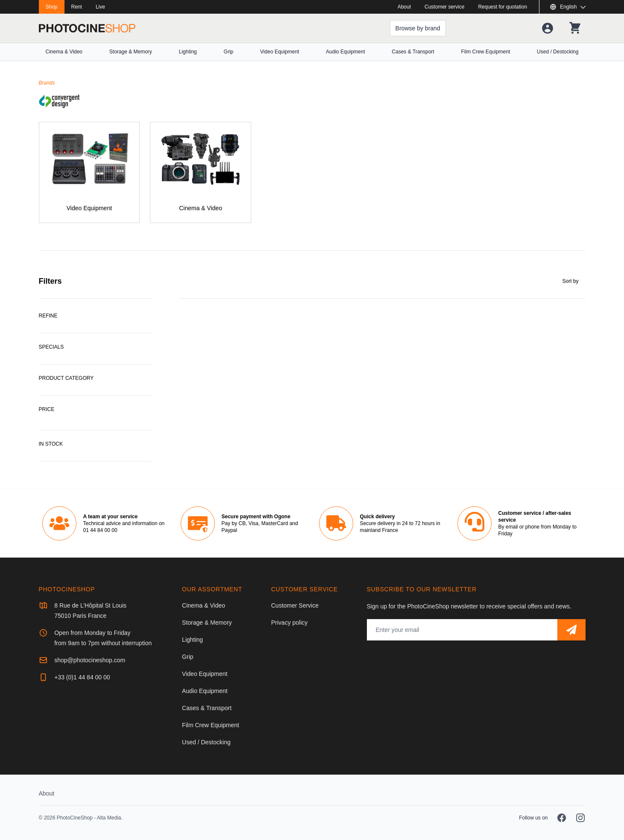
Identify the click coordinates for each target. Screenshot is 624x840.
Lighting (188, 52)
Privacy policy (290, 623)
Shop (52, 7)
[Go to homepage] (87, 28)
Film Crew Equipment (486, 52)
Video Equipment (280, 52)
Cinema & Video (64, 52)
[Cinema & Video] (201, 172)
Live (100, 7)
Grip (229, 52)
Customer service (444, 7)
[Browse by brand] (418, 28)
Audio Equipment (345, 52)
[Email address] (462, 630)
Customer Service (295, 605)
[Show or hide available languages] (567, 7)
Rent (77, 7)
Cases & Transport (413, 52)
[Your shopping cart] (575, 28)
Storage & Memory (131, 52)
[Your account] (548, 28)
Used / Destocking (558, 52)
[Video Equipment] (89, 172)
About (404, 7)
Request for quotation (502, 7)
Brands (47, 83)
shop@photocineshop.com (90, 660)
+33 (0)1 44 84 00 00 (82, 677)
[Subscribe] (571, 630)
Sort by (570, 281)
